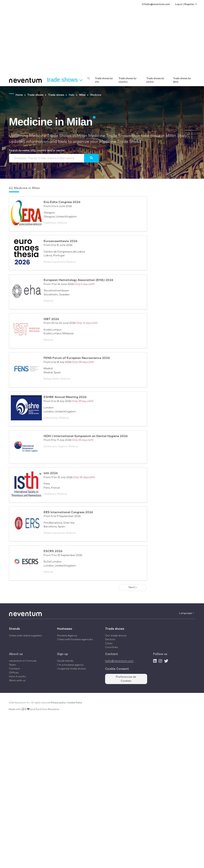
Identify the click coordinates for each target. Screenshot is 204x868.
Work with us (17, 681)
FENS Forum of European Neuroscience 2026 (77, 358)
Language (187, 613)
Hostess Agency (67, 636)
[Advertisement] (102, 44)
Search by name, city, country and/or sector (37, 151)
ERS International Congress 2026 (68, 512)
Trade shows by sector (155, 80)
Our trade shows (116, 636)
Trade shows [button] (65, 80)
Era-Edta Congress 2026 (62, 202)
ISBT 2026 (51, 319)
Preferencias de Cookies (126, 679)
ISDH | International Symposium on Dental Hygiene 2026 (86, 436)
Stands (14, 629)
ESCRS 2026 (53, 551)
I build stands (65, 661)
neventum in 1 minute (23, 661)
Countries (111, 647)
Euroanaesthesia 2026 (60, 241)
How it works (17, 677)
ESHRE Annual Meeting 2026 (65, 397)
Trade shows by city (104, 80)
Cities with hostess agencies (75, 639)
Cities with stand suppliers (25, 636)
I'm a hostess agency (70, 665)
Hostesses (65, 629)
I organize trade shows (71, 669)
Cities (109, 643)
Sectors (110, 639)
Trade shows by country (127, 80)
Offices (14, 673)
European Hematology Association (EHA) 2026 (78, 280)
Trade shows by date (182, 80)
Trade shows (115, 629)
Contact (14, 669)
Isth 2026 (51, 473)
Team (13, 665)
